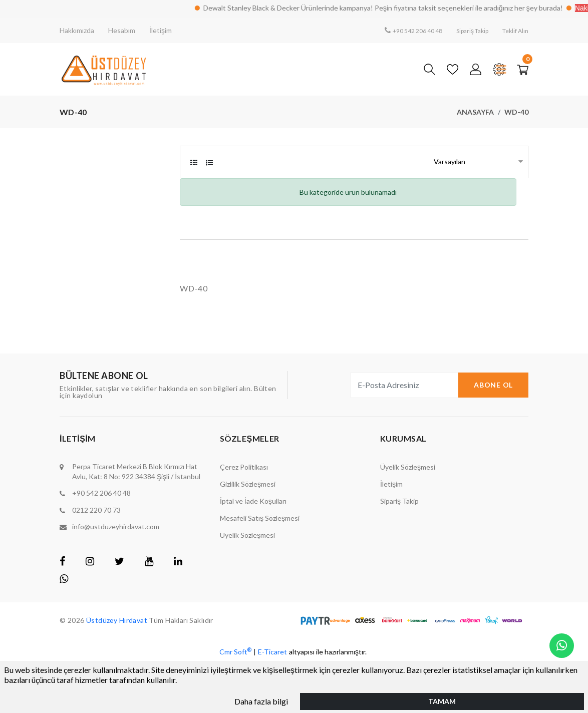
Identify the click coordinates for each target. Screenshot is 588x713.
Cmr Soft (235, 650)
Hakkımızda (77, 30)
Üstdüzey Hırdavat (118, 619)
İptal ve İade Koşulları (253, 501)
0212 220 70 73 (96, 509)
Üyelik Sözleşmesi (247, 535)
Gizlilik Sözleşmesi (248, 484)
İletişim (161, 30)
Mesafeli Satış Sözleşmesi (260, 518)
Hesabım (122, 30)
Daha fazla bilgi (261, 700)
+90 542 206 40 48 (401, 30)
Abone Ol (493, 385)
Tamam (442, 700)
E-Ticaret (272, 651)
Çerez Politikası (244, 467)
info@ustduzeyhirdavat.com (116, 526)
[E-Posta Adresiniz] (404, 385)
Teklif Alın (513, 30)
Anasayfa (475, 112)
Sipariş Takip (464, 30)
